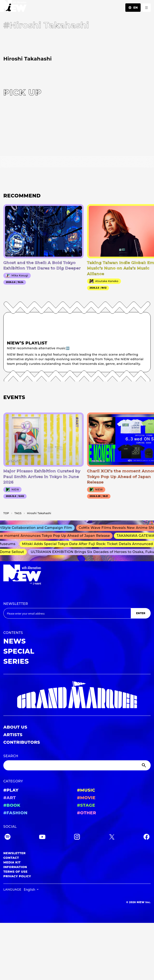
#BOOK (12, 805)
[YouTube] (42, 837)
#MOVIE (86, 798)
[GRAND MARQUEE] (77, 695)
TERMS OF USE (15, 872)
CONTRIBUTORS (22, 742)
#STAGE (86, 805)
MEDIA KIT (12, 862)
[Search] (77, 765)
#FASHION (15, 813)
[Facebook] (146, 837)
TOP (6, 513)
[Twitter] (112, 837)
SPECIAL (19, 651)
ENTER (141, 613)
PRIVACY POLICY (17, 876)
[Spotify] (8, 837)
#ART (10, 798)
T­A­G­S (18, 513)
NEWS (15, 641)
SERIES (16, 661)
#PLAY (11, 790)
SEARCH (11, 756)
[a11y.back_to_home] (13, 7)
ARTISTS (13, 735)
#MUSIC (86, 790)
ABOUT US (15, 727)
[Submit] (144, 765)
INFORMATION (15, 867)
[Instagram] (77, 837)
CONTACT (11, 858)
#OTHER (87, 813)
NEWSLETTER (16, 604)
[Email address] (67, 613)
